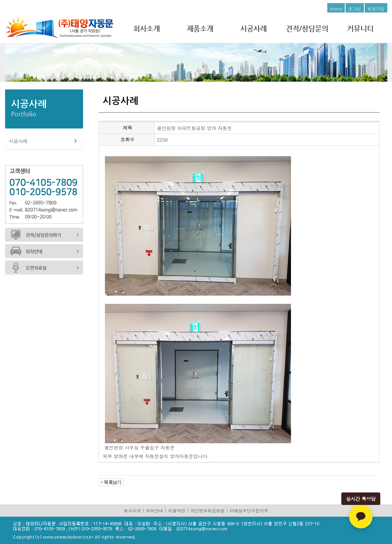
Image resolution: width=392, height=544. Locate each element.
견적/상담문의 (307, 28)
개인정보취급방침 (208, 511)
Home (336, 9)
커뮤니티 (360, 28)
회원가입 (376, 9)
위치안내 (154, 511)
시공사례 (254, 28)
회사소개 (147, 28)
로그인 (355, 9)
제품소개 (200, 28)
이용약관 (177, 511)
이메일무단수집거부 (249, 511)
